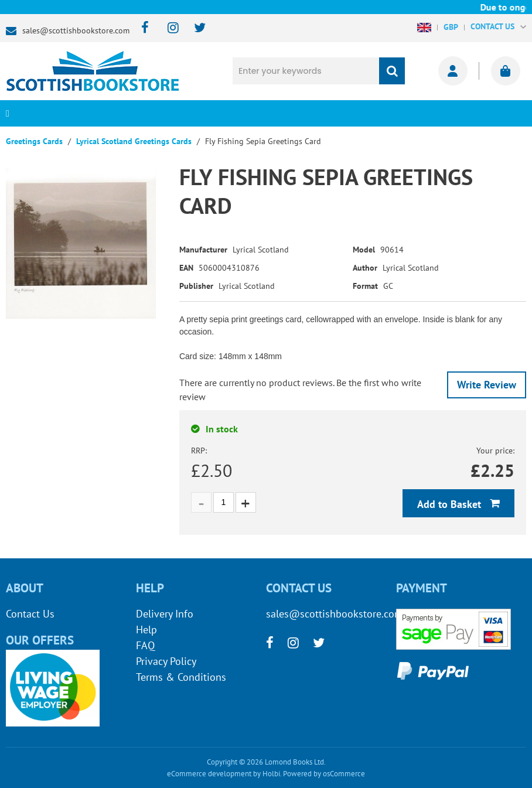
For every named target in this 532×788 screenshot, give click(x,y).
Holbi (271, 774)
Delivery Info (165, 614)
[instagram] (168, 28)
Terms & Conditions (181, 677)
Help (146, 630)
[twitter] (194, 28)
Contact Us (30, 614)
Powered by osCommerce (324, 774)
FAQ (145, 645)
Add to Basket (451, 504)
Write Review (487, 385)
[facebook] (141, 28)
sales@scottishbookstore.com (76, 30)
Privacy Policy (166, 661)
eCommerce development (209, 774)
